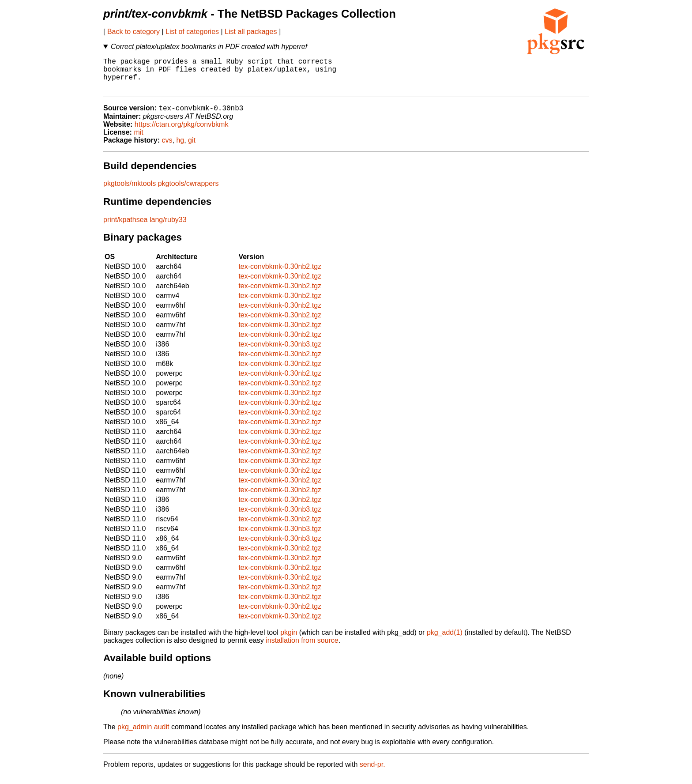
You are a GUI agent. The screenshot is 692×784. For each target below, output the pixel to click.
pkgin (289, 641)
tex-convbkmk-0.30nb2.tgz (280, 275)
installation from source (302, 649)
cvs (167, 149)
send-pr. (372, 773)
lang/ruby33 (168, 228)
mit (138, 141)
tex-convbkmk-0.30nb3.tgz (280, 352)
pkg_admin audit (143, 735)
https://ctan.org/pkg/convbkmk (182, 133)
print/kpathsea (126, 228)
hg (180, 149)
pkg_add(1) (445, 641)
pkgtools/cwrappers (188, 192)
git (192, 149)
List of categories (192, 32)
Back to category (134, 32)
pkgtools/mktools (130, 192)
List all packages (251, 32)
